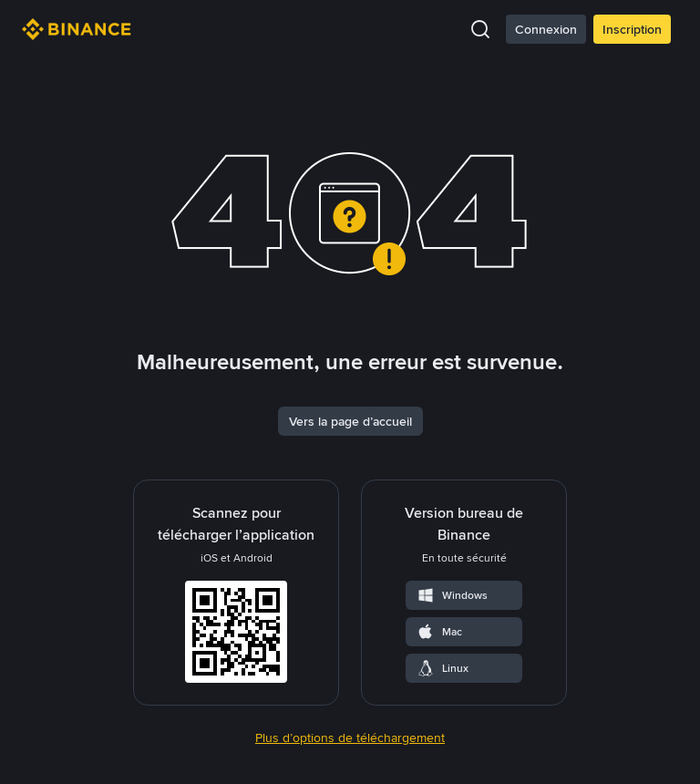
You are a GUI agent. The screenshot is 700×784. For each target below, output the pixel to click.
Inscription (632, 29)
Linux (443, 668)
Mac (439, 632)
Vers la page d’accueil (350, 421)
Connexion (546, 29)
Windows (452, 595)
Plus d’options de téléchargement (350, 738)
